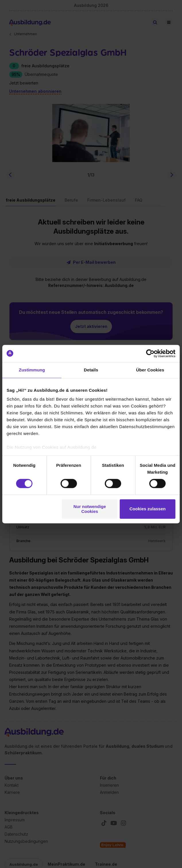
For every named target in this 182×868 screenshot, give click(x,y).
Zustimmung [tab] (32, 370)
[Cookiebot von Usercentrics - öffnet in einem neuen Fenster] (150, 353)
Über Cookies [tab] (150, 370)
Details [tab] (91, 370)
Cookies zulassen (148, 509)
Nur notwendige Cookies (90, 509)
